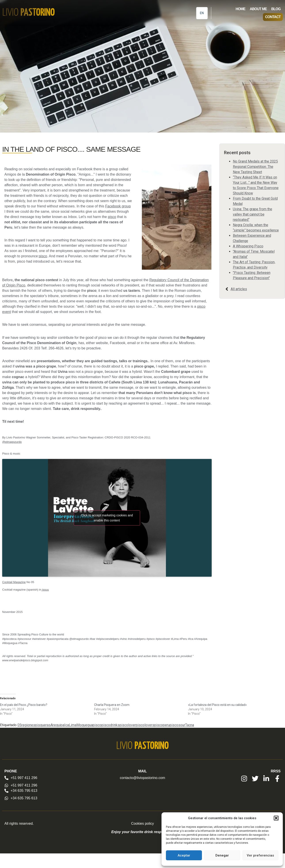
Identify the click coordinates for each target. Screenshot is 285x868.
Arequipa (57, 725)
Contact (273, 17)
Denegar (222, 855)
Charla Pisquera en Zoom (112, 705)
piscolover (128, 725)
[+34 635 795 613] (6, 791)
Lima (73, 725)
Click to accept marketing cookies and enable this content (107, 518)
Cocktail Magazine (14, 582)
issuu (45, 590)
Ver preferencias (260, 855)
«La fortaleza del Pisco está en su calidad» (217, 705)
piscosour (177, 725)
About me (258, 9)
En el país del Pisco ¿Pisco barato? (24, 705)
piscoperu (162, 725)
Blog (276, 9)
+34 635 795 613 (24, 791)
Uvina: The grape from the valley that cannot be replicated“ (253, 214)
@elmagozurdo (12, 442)
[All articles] (227, 289)
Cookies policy (142, 823)
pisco (112, 217)
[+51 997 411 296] (6, 778)
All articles (239, 289)
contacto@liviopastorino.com (143, 778)
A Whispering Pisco (248, 246)
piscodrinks (110, 725)
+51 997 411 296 (24, 778)
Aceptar (184, 855)
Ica (67, 725)
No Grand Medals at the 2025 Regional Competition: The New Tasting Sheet (255, 167)
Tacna (190, 725)
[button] (276, 818)
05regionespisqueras (34, 725)
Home (240, 9)
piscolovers (145, 725)
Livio (28, 13)
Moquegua (85, 725)
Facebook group (118, 206)
